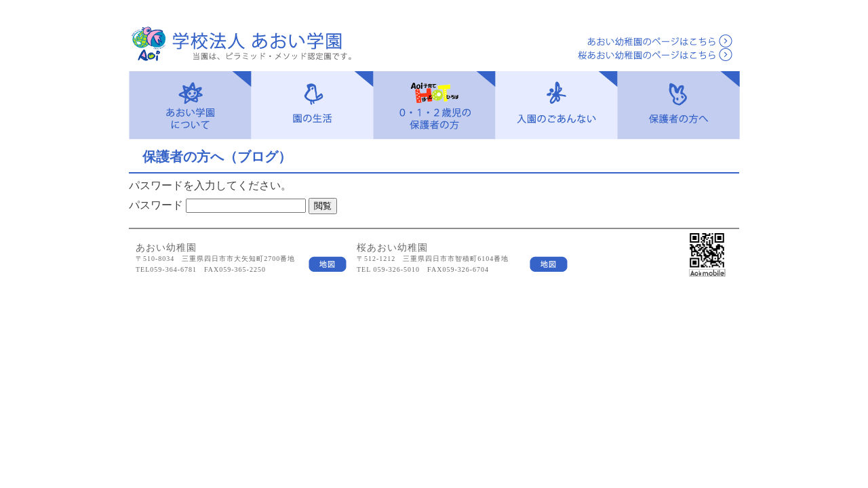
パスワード (156, 205)
